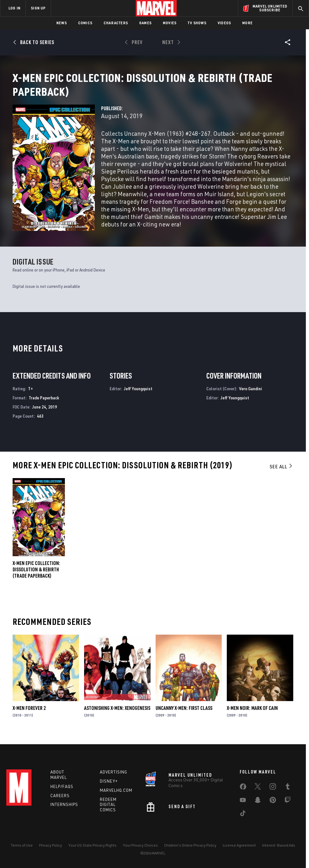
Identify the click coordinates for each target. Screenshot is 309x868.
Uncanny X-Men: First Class (184, 712)
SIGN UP (38, 8)
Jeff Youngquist (138, 393)
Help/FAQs (62, 786)
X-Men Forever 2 (29, 712)
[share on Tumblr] (288, 788)
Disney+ (109, 781)
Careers (60, 796)
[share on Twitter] (258, 788)
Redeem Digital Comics (108, 805)
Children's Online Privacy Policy (190, 845)
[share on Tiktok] (243, 814)
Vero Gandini (251, 393)
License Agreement (239, 845)
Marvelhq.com (116, 790)
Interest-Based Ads (279, 845)
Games (145, 23)
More (247, 23)
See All (281, 471)
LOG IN (14, 8)
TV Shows (197, 23)
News (62, 23)
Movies (170, 23)
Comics (85, 23)
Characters (116, 23)
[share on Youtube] (243, 801)
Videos (224, 23)
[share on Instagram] (273, 788)
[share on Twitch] (288, 801)
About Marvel (59, 775)
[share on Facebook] (243, 788)
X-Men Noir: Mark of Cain (252, 712)
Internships (64, 804)
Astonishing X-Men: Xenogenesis (117, 712)
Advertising (114, 772)
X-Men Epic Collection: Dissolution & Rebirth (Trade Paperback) (36, 574)
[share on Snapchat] (258, 801)
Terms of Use (22, 845)
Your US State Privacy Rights (92, 845)
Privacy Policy (51, 845)
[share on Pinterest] (273, 801)
